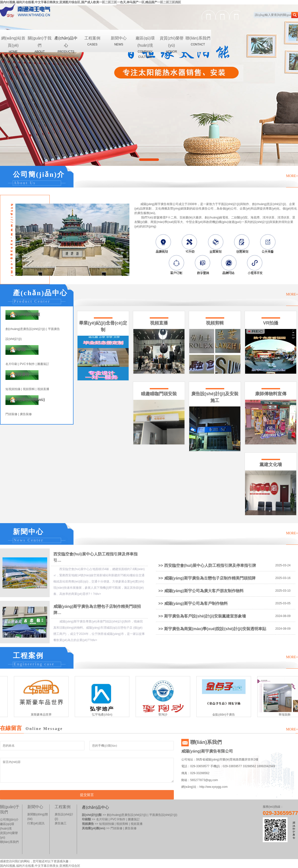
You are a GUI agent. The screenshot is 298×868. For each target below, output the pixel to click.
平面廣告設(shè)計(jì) (163, 815)
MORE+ (292, 176)
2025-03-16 (283, 578)
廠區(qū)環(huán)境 (145, 44)
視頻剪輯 (29, 389)
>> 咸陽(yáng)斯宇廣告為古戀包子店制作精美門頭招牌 (207, 578)
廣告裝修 (26, 414)
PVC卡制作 (27, 364)
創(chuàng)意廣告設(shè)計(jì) (25, 329)
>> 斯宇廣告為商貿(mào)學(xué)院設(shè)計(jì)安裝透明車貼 (212, 629)
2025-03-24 (283, 565)
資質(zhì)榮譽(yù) (172, 44)
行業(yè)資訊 (36, 823)
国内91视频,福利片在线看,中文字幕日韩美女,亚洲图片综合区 (40, 866)
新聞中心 (119, 42)
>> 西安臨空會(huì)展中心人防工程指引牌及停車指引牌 (207, 565)
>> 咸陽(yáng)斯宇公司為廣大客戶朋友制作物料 (201, 591)
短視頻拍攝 (13, 389)
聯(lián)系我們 (198, 42)
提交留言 (87, 795)
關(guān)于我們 (39, 44)
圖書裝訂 (43, 364)
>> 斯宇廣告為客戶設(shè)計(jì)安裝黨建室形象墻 (202, 616)
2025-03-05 (283, 603)
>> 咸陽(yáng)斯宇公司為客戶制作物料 (193, 603)
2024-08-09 (283, 616)
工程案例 (92, 42)
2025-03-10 (283, 591)
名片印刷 (11, 364)
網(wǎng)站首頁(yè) (13, 44)
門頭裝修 (11, 414)
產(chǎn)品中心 (66, 44)
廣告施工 (61, 823)
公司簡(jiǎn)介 (9, 820)
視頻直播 (43, 389)
